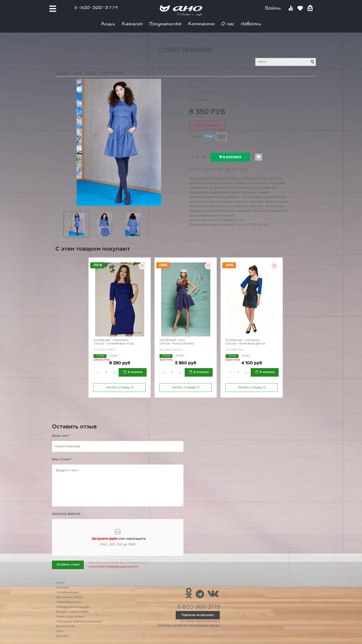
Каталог (132, 23)
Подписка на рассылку (198, 615)
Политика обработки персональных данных (189, 625)
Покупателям (165, 23)
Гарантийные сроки (69, 602)
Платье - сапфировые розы (114, 344)
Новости (251, 23)
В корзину (230, 157)
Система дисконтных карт (73, 607)
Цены (60, 631)
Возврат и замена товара (72, 612)
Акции (108, 23)
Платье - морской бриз (177, 344)
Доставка (62, 636)
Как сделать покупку (70, 597)
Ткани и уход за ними (70, 617)
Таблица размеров (207, 125)
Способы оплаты (67, 592)
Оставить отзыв (68, 565)
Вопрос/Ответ (66, 626)
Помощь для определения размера (79, 622)
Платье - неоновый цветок (246, 344)
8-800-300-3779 (96, 7)
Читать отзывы (120, 388)
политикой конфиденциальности (113, 567)
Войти (274, 8)
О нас (228, 23)
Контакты (201, 23)
